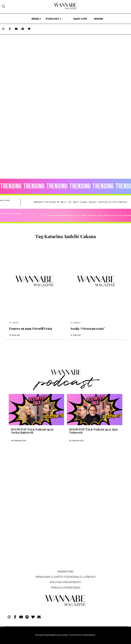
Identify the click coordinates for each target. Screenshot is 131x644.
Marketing (65, 572)
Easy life (80, 19)
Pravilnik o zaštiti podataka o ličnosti (66, 577)
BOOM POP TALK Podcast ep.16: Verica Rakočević (32, 431)
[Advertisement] (30, 542)
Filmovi (14, 323)
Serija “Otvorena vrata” (88, 328)
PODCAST (53, 19)
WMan (98, 19)
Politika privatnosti (65, 582)
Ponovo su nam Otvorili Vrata (31, 328)
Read (35, 19)
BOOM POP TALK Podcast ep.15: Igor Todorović (94, 431)
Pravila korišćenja (66, 588)
